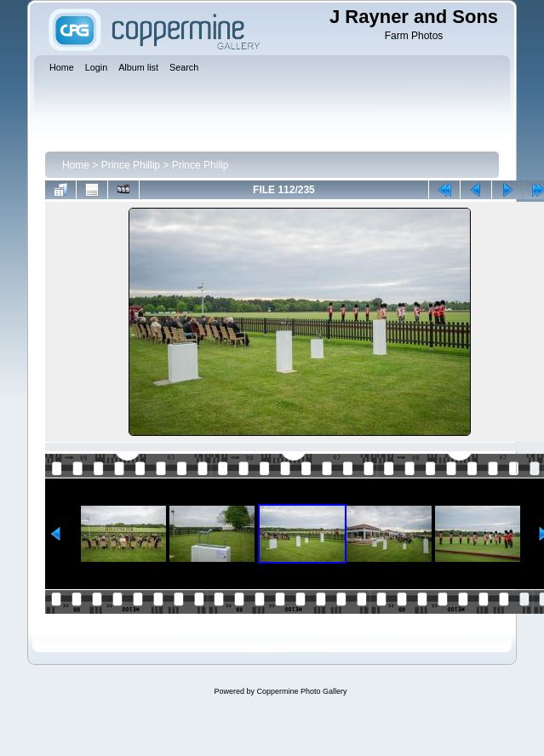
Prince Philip (200, 165)
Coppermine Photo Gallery (301, 691)
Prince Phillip (131, 165)
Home (76, 165)
